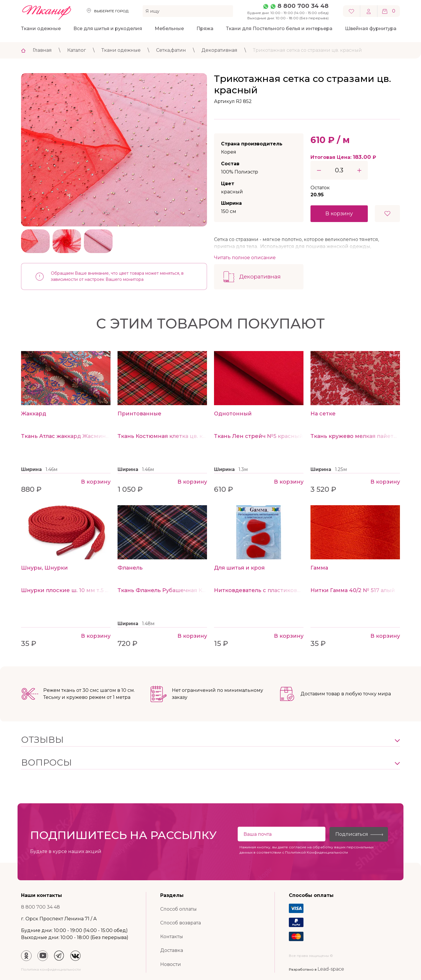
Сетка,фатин (171, 50)
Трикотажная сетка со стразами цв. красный (307, 50)
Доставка (172, 950)
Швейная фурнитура (371, 29)
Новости (171, 964)
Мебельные (169, 29)
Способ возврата (181, 923)
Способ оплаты (178, 909)
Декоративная (219, 50)
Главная (42, 50)
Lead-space (331, 969)
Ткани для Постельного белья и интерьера (279, 29)
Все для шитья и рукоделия (108, 29)
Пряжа (205, 29)
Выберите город (111, 11)
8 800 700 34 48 (303, 6)
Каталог (77, 50)
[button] (210, 740)
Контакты (172, 937)
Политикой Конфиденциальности (316, 852)
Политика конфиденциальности (51, 969)
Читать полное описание (245, 258)
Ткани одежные (41, 29)
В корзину (339, 214)
